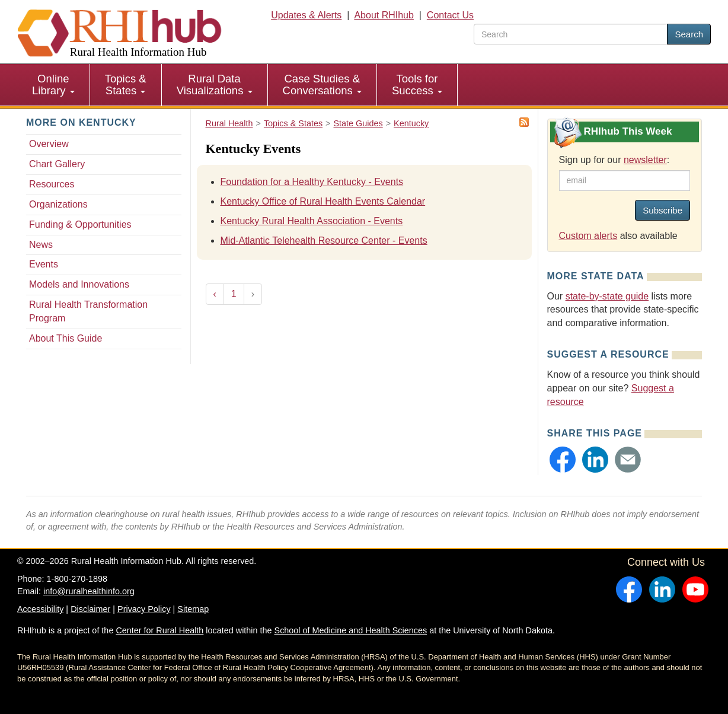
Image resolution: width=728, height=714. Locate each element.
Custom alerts (588, 236)
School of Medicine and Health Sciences (351, 630)
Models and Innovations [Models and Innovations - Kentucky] (79, 284)
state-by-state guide (607, 296)
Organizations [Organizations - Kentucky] (58, 204)
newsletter (645, 160)
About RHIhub (384, 15)
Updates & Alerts (306, 15)
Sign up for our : (614, 160)
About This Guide (66, 338)
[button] (563, 460)
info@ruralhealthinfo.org (89, 591)
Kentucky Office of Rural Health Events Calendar (323, 201)
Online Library (53, 85)
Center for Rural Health (159, 630)
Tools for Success (417, 85)
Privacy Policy (144, 609)
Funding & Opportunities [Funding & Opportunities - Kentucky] (80, 224)
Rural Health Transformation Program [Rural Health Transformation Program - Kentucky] (88, 311)
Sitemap (193, 609)
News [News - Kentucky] (41, 245)
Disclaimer (90, 609)
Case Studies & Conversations (322, 85)
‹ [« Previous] (215, 294)
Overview (49, 144)
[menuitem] (54, 85)
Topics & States (126, 85)
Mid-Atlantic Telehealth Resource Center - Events (324, 240)
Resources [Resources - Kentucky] (52, 184)
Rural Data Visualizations (215, 85)
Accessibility (40, 609)
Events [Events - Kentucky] (44, 264)
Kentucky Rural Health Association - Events (312, 221)
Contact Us (450, 15)
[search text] (571, 34)
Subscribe (662, 210)
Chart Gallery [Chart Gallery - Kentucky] (57, 164)
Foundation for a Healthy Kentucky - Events (312, 182)
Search (689, 34)
